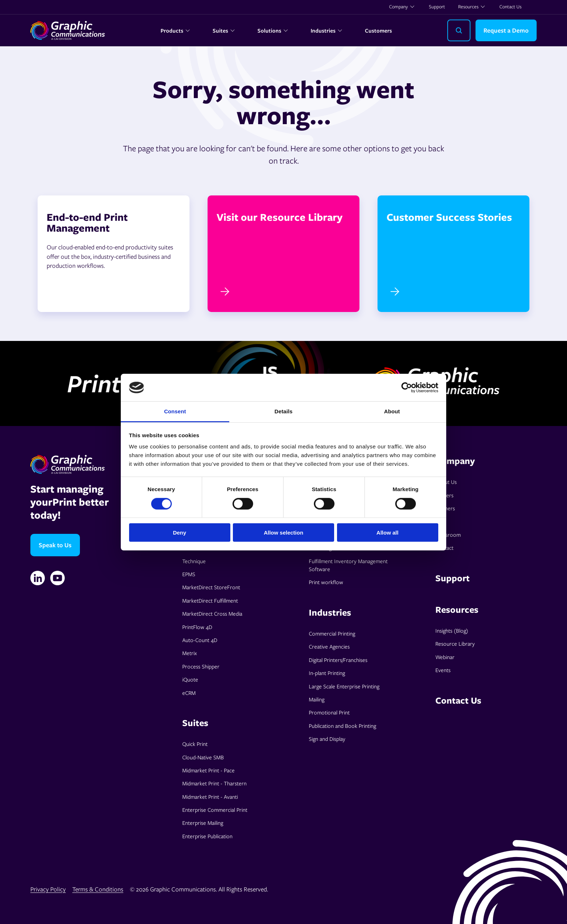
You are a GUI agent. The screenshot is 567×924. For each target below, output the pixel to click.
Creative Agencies (329, 646)
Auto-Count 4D (200, 640)
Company (402, 7)
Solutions (273, 30)
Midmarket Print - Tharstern (214, 783)
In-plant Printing (327, 673)
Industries (327, 30)
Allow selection (283, 533)
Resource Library (455, 644)
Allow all (387, 533)
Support (437, 7)
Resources (472, 7)
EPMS (189, 574)
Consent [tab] (175, 411)
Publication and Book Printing (342, 726)
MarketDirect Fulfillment (210, 600)
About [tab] (392, 411)
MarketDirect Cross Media (212, 613)
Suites (224, 30)
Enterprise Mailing (203, 823)
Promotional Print (329, 712)
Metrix (189, 653)
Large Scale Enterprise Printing (344, 686)
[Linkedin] (38, 578)
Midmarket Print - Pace (208, 770)
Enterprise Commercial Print (215, 810)
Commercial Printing (332, 633)
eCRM (189, 693)
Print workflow (326, 582)
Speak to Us (55, 545)
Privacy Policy (48, 889)
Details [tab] (283, 411)
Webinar (445, 657)
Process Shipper (201, 666)
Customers (378, 30)
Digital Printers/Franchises (338, 660)
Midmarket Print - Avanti (210, 797)
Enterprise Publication (207, 836)
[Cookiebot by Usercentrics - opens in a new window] (407, 388)
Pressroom (448, 535)
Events (443, 670)
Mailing (317, 699)
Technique (194, 561)
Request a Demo (506, 30)
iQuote (190, 679)
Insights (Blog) (452, 630)
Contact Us (510, 7)
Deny (180, 533)
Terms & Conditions (98, 889)
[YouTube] (57, 578)
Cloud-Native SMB (203, 757)
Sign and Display (327, 739)
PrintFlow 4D (197, 627)
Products (176, 30)
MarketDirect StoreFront (211, 587)
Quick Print (195, 744)
